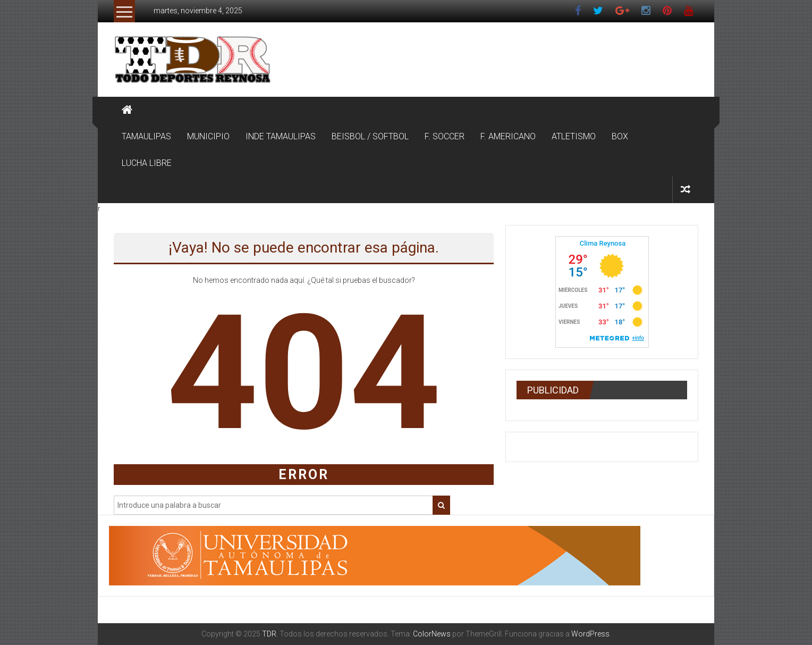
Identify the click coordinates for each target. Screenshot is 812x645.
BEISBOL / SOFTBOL (370, 136)
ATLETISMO (574, 136)
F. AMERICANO (508, 136)
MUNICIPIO (208, 136)
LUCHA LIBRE (147, 163)
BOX (620, 136)
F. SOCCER (445, 136)
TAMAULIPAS (146, 136)
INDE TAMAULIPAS (281, 136)
